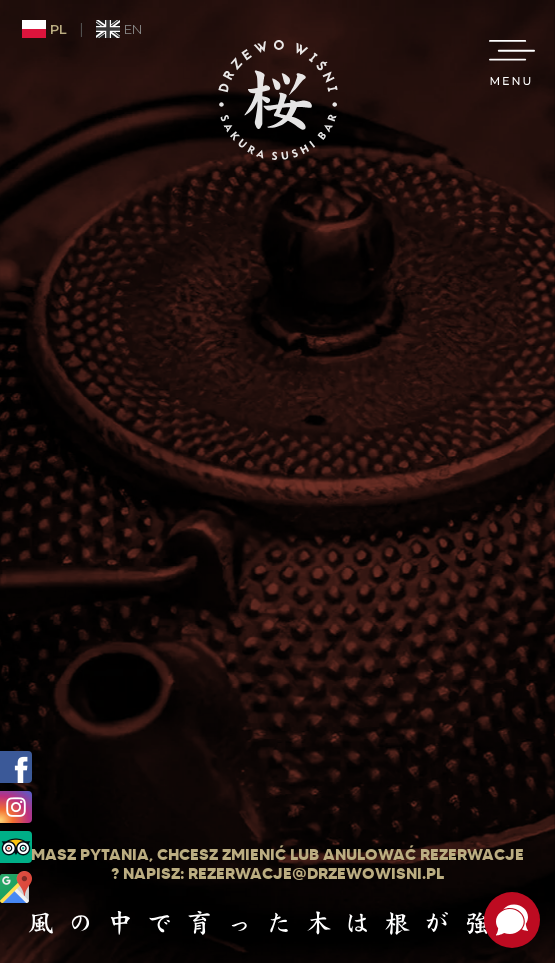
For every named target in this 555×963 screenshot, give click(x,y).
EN (119, 29)
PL (44, 29)
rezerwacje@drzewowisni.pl (316, 873)
